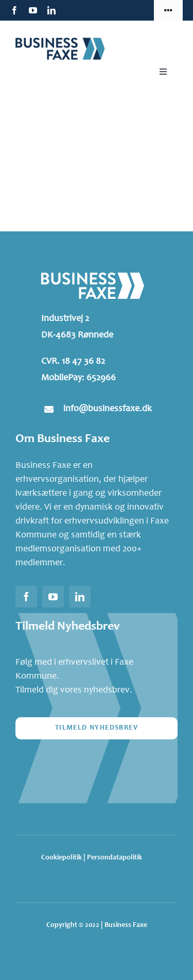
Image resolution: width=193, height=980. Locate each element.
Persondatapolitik (115, 858)
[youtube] (33, 10)
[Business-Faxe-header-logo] (67, 41)
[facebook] (14, 10)
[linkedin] (51, 10)
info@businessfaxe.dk (108, 409)
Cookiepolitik (62, 858)
